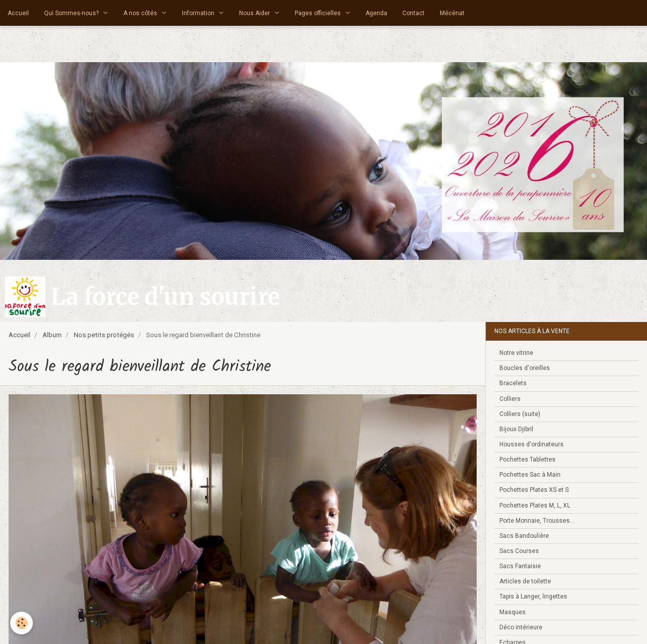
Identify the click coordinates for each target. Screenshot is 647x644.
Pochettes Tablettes (527, 459)
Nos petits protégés (104, 335)
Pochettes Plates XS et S (534, 490)
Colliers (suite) (520, 414)
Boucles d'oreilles (525, 368)
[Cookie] (21, 623)
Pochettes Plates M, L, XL (535, 505)
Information (199, 13)
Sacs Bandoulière (524, 536)
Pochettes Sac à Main (530, 475)
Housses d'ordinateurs (532, 444)
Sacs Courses (519, 551)
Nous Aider (255, 13)
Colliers (510, 399)
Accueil (18, 13)
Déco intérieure (521, 627)
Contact (413, 13)
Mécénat (452, 13)
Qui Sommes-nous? (72, 13)
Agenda (376, 13)
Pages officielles (318, 13)
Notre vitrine (516, 353)
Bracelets (513, 383)
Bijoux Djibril (516, 429)
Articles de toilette (525, 581)
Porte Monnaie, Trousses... (537, 521)
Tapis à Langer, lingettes (533, 596)
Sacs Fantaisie (520, 566)
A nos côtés (141, 13)
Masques (513, 612)
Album (52, 335)
